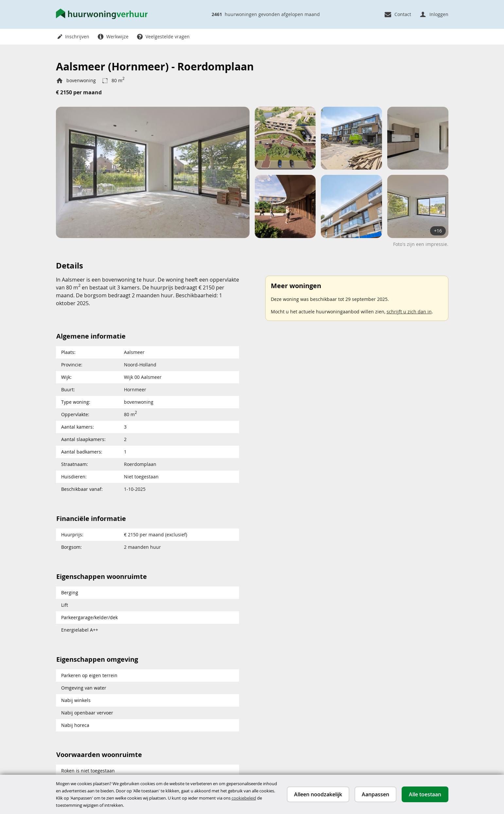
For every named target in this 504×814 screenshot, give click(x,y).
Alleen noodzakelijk (318, 794)
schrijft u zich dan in (409, 312)
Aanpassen (375, 794)
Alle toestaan (425, 794)
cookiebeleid (244, 798)
